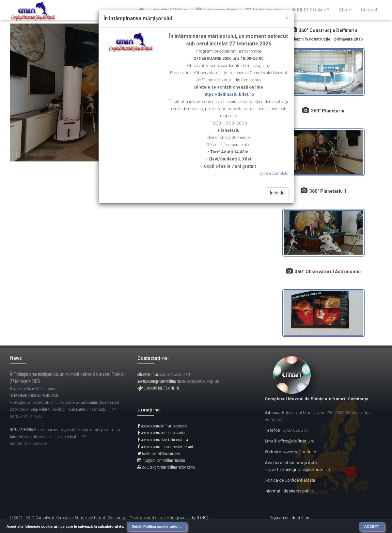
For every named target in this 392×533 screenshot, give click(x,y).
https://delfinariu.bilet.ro (229, 94)
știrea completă (274, 173)
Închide (277, 193)
